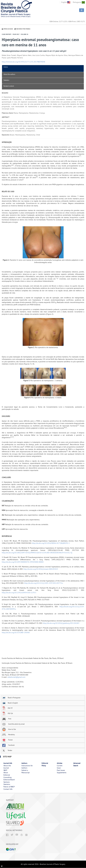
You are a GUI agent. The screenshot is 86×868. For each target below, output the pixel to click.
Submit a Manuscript (26, 771)
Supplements (62, 773)
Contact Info (8, 789)
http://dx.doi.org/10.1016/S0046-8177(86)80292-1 (51, 543)
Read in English (10, 703)
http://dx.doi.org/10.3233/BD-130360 (16, 632)
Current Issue (60, 767)
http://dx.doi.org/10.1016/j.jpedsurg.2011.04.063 (61, 623)
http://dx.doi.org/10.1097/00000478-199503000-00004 (23, 562)
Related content (9, 86)
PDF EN (7, 713)
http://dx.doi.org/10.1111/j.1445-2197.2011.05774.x (44, 583)
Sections (7, 782)
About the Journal (7, 767)
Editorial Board (9, 780)
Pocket (7, 740)
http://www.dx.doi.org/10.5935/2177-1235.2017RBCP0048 (23, 62)
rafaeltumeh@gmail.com (16, 677)
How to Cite (9, 729)
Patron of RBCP (9, 787)
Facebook (8, 745)
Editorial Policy (45, 764)
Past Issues (61, 770)
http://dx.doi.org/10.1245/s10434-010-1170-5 (19, 593)
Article (6, 67)
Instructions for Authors (27, 767)
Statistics (6, 80)
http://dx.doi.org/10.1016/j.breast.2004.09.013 (41, 569)
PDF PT (7, 708)
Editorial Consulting (7, 776)
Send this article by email (13, 724)
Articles (60, 763)
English (66, 2)
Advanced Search (77, 764)
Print (7, 719)
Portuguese (79, 2)
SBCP (5, 770)
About (6, 773)
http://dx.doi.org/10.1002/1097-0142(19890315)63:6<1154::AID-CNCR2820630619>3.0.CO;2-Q (37, 553)
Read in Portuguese (11, 698)
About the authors (9, 74)
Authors (24, 763)
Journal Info (8, 763)
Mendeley (8, 735)
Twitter (7, 750)
